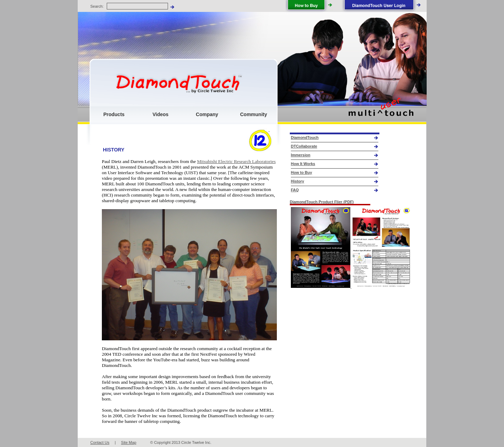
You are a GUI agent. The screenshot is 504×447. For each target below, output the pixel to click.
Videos (161, 114)
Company (207, 114)
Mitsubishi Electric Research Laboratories (236, 161)
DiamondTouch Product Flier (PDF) (322, 202)
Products (114, 114)
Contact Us (100, 442)
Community (254, 114)
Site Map (129, 442)
